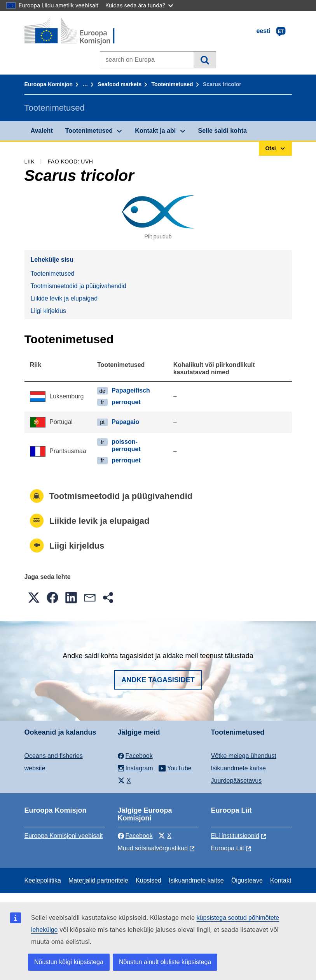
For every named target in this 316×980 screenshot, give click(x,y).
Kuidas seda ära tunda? (139, 5)
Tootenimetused (172, 84)
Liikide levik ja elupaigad (64, 298)
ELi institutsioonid (235, 836)
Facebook (135, 836)
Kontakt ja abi (155, 131)
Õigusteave (247, 880)
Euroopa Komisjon (49, 84)
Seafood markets (120, 84)
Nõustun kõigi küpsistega (69, 962)
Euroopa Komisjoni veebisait (64, 836)
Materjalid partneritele (98, 880)
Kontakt (281, 880)
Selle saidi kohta (223, 131)
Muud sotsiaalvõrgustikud (153, 848)
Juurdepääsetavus (237, 781)
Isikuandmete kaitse (238, 768)
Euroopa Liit (228, 848)
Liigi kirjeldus (49, 311)
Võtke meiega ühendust (244, 756)
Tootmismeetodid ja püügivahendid (79, 286)
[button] (34, 598)
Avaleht (42, 131)
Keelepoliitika (43, 880)
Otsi (205, 60)
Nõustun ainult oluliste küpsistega (165, 962)
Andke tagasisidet (158, 680)
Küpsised (148, 880)
